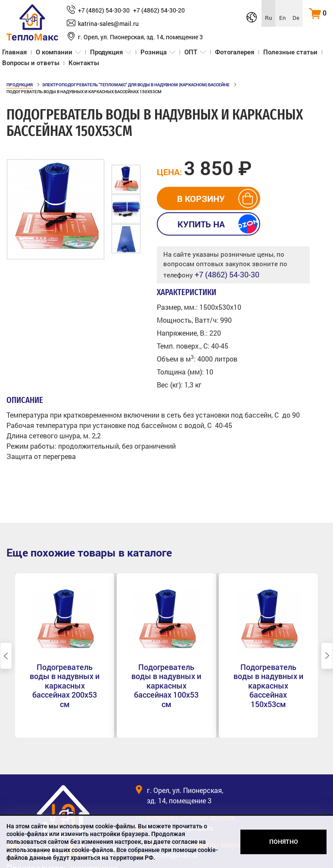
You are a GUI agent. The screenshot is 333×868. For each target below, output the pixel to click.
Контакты (84, 63)
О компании (54, 52)
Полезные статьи (290, 52)
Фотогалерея (235, 52)
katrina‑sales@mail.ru (108, 24)
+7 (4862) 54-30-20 (159, 10)
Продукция (106, 52)
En (282, 18)
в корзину (201, 198)
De (296, 18)
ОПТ (191, 52)
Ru (268, 18)
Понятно (284, 842)
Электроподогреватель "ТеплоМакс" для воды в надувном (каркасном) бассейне (136, 85)
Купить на (201, 224)
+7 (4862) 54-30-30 (104, 10)
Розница (154, 52)
